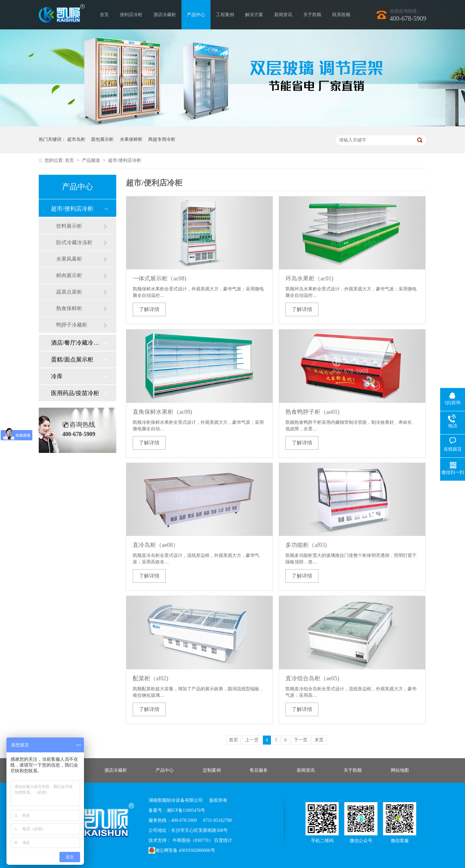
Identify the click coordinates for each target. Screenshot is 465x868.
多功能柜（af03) (306, 545)
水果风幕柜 (69, 259)
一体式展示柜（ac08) (160, 278)
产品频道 (92, 160)
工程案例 (225, 15)
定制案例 (212, 770)
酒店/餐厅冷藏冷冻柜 (77, 343)
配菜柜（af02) (150, 678)
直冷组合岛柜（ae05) (312, 678)
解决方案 (254, 15)
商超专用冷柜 (162, 139)
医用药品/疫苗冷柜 (75, 393)
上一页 (252, 740)
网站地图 (400, 770)
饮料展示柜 (69, 226)
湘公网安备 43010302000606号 (182, 851)
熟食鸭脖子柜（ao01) (312, 412)
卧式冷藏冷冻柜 (74, 242)
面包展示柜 (102, 139)
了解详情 (149, 309)
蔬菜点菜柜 (69, 292)
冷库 (57, 376)
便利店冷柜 (131, 15)
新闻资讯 (283, 15)
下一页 (301, 740)
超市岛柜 (76, 139)
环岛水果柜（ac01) (309, 278)
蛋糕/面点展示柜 (72, 360)
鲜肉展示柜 (69, 275)
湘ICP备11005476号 (186, 810)
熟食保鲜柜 (69, 308)
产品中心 (196, 15)
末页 (319, 740)
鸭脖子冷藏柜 (72, 325)
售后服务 (259, 770)
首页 (104, 15)
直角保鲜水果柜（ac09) (162, 412)
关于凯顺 (312, 15)
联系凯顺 (341, 15)
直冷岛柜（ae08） (156, 545)
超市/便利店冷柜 (125, 160)
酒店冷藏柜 (165, 15)
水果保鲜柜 (131, 139)
